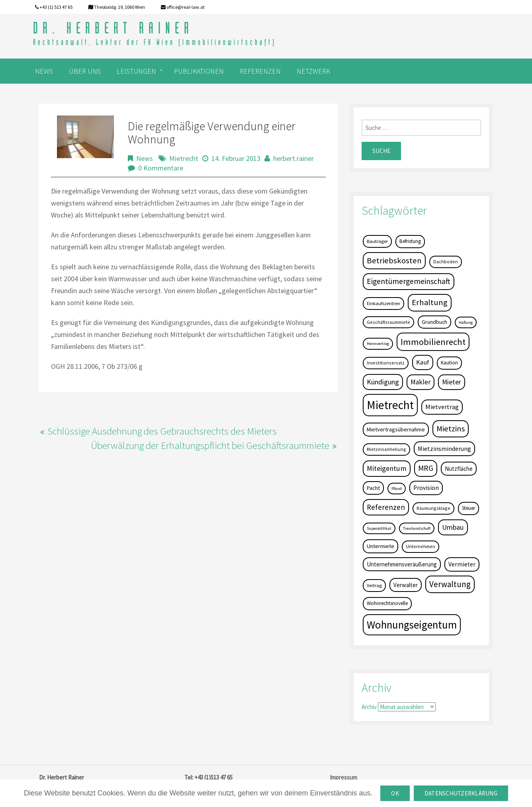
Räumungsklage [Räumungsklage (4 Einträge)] (433, 508)
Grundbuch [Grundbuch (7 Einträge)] (434, 322)
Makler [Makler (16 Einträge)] (421, 382)
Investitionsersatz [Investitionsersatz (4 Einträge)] (386, 363)
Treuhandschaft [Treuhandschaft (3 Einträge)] (417, 528)
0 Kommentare (161, 168)
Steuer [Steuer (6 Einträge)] (468, 508)
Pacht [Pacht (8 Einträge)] (373, 488)
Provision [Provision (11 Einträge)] (426, 488)
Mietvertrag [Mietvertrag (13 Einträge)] (442, 407)
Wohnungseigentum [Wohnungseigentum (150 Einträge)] (412, 625)
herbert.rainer (293, 158)
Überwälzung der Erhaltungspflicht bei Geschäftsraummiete (210, 445)
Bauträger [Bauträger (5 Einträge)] (377, 241)
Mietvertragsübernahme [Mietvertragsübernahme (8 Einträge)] (396, 429)
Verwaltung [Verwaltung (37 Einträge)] (450, 584)
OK (395, 793)
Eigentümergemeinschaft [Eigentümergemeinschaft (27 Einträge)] (409, 281)
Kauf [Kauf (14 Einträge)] (423, 362)
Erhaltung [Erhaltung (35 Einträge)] (430, 302)
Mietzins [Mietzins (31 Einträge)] (451, 429)
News (145, 158)
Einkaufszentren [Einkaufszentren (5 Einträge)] (383, 303)
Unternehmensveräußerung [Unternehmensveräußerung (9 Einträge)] (402, 564)
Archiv (369, 707)
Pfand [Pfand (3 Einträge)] (397, 489)
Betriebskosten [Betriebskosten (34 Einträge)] (394, 261)
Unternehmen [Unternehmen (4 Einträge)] (421, 546)
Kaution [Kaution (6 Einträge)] (449, 363)
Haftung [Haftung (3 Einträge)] (466, 322)
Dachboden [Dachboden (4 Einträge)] (446, 261)
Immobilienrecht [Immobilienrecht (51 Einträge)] (433, 342)
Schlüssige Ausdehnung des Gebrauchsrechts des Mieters (162, 431)
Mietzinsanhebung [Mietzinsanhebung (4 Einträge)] (386, 449)
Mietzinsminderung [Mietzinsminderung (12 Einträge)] (444, 449)
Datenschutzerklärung (461, 793)
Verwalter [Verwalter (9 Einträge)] (406, 585)
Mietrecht (184, 158)
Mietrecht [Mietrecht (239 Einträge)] (390, 405)
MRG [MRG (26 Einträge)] (426, 468)
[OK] (522, 793)
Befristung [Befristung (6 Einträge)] (410, 241)
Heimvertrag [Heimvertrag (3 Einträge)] (378, 344)
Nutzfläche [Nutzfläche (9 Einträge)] (459, 469)
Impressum (343, 777)
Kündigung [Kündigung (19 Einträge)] (383, 382)
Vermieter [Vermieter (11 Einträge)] (462, 564)
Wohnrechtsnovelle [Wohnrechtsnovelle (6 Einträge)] (387, 603)
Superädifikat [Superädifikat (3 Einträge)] (379, 528)
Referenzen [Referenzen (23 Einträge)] (386, 507)
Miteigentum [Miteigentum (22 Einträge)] (387, 468)
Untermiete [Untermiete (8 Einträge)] (380, 546)
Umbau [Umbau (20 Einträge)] (453, 527)
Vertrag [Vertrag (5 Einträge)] (374, 585)
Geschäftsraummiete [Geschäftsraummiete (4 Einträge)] (388, 322)
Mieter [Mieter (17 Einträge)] (452, 382)
